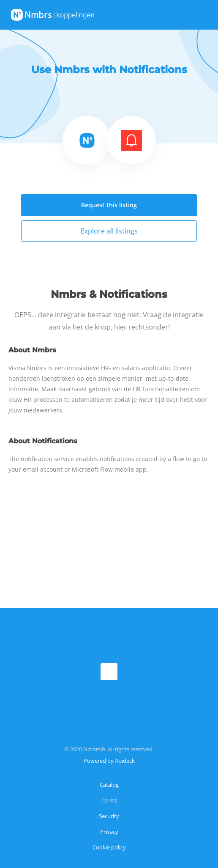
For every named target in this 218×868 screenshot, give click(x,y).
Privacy (109, 832)
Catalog (109, 785)
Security (109, 816)
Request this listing (109, 205)
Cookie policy (109, 847)
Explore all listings (109, 231)
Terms (109, 800)
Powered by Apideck (109, 761)
